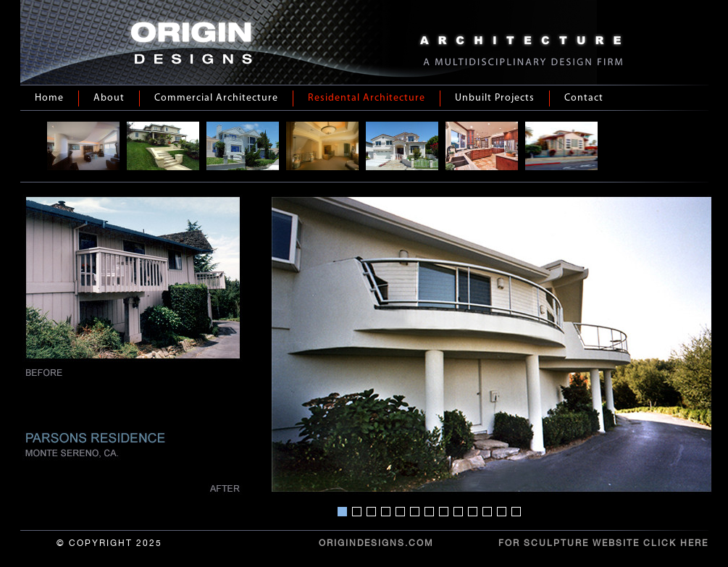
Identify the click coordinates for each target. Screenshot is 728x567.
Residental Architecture (367, 98)
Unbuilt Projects (495, 98)
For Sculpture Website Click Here (603, 543)
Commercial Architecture (216, 98)
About (109, 98)
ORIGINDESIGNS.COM (376, 543)
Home (49, 98)
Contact (584, 98)
